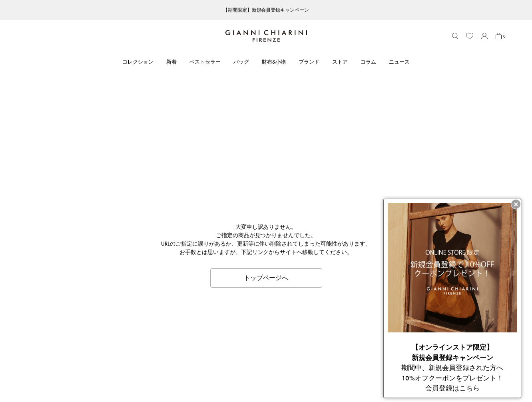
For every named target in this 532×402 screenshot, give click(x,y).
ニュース (399, 62)
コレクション (138, 62)
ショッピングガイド (127, 345)
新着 (171, 62)
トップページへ (266, 132)
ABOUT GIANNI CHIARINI (240, 320)
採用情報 (219, 378)
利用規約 (315, 334)
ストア (340, 62)
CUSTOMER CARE (125, 320)
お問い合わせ (119, 356)
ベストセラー (205, 62)
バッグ (241, 62)
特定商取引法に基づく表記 (335, 345)
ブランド (309, 62)
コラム (368, 62)
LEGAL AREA (320, 320)
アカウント (117, 334)
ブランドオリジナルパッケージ (140, 378)
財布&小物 (274, 62)
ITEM (42, 303)
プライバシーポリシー (330, 356)
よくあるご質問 (122, 367)
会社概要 (315, 367)
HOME (28, 303)
